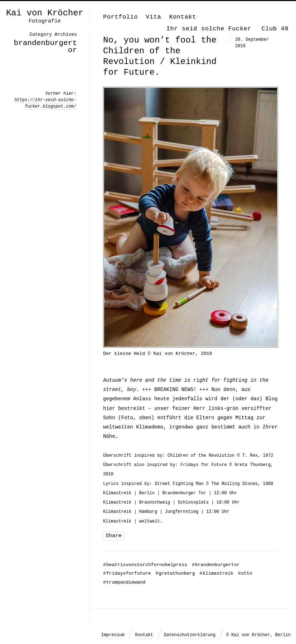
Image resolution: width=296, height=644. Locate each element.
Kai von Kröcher (45, 13)
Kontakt (183, 17)
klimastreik (217, 573)
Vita (153, 17)
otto (245, 573)
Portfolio (120, 17)
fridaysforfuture (127, 573)
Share (114, 536)
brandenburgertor (216, 565)
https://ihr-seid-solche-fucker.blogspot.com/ (45, 103)
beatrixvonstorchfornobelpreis (145, 565)
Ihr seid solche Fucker (209, 29)
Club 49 (275, 29)
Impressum (113, 635)
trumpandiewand (124, 582)
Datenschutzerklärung (190, 635)
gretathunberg (175, 573)
